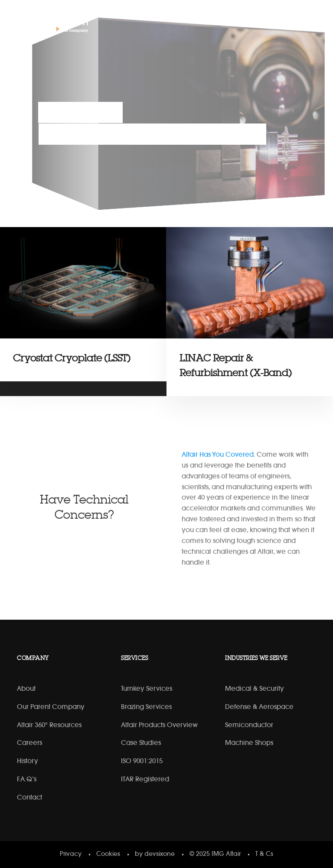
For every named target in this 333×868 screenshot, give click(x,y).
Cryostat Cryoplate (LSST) (72, 358)
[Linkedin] (266, 21)
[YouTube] (284, 21)
